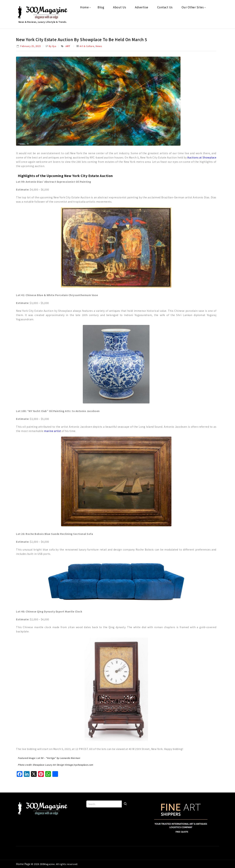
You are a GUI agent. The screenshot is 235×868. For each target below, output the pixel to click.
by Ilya (53, 46)
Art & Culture (87, 46)
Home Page (24, 864)
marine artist (53, 431)
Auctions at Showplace (202, 157)
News (99, 46)
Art (68, 46)
